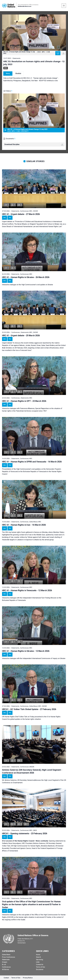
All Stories (6, 969)
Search (38, 957)
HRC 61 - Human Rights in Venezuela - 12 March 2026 (27, 590)
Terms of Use (41, 967)
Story (8, 73)
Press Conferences (9, 957)
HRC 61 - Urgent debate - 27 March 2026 (21, 214)
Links (38, 962)
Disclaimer (40, 969)
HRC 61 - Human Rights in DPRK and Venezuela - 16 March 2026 (32, 462)
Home (38, 955)
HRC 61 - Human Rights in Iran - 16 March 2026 (24, 525)
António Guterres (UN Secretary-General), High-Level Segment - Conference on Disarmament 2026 (32, 771)
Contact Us (40, 965)
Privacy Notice (28, 978)
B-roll (4, 965)
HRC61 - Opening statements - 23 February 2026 (25, 833)
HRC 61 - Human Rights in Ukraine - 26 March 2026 (26, 277)
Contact (6, 978)
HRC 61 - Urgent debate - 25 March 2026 (21, 335)
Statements (6, 960)
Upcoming (40, 960)
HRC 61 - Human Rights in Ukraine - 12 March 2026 (26, 651)
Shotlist (18, 73)
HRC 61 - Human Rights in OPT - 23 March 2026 (24, 401)
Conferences (6, 967)
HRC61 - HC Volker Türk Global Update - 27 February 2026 (29, 709)
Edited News (6, 955)
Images (5, 962)
